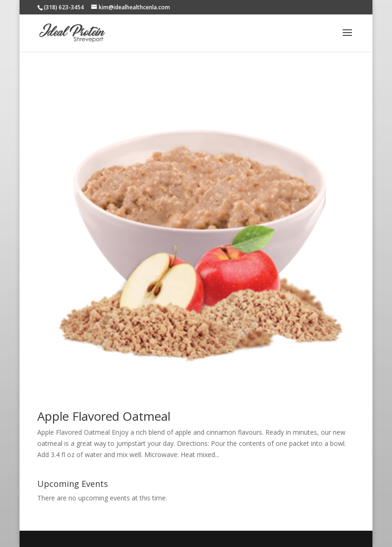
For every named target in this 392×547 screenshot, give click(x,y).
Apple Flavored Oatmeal (104, 416)
